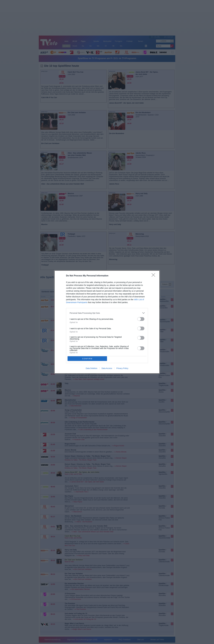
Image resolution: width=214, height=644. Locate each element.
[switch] (141, 319)
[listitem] (107, 313)
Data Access (107, 368)
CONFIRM (87, 359)
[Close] (154, 276)
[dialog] (107, 322)
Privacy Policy (122, 368)
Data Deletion (92, 368)
